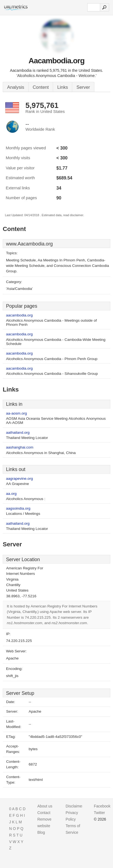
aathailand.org (18, 432)
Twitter (99, 813)
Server (83, 87)
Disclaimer (75, 806)
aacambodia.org (19, 315)
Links (63, 87)
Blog (41, 832)
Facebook (102, 806)
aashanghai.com (20, 447)
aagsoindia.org (18, 508)
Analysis (16, 87)
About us (45, 806)
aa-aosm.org (16, 413)
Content (41, 87)
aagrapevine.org (19, 479)
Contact (44, 813)
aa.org (11, 494)
